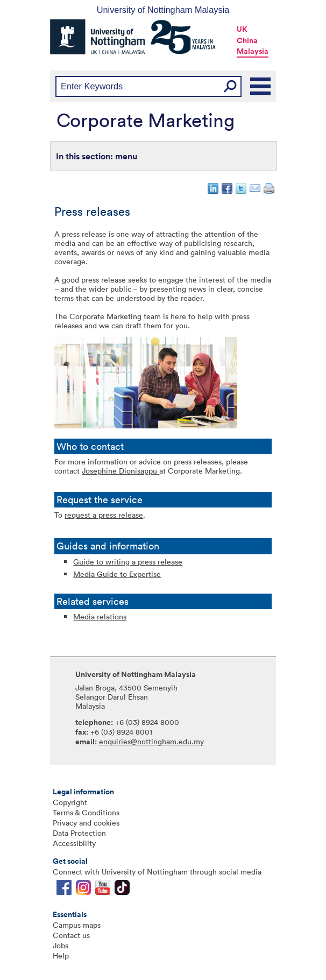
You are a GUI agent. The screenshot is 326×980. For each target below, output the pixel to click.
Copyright (70, 802)
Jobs (61, 945)
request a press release (104, 515)
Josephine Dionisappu (119, 471)
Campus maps (77, 925)
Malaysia (253, 51)
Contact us (71, 935)
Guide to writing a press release (128, 562)
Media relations (100, 616)
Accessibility (74, 843)
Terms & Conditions (86, 812)
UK (242, 29)
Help (61, 956)
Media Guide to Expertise (117, 574)
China (247, 40)
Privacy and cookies (86, 823)
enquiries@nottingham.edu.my (151, 741)
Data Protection (79, 833)
